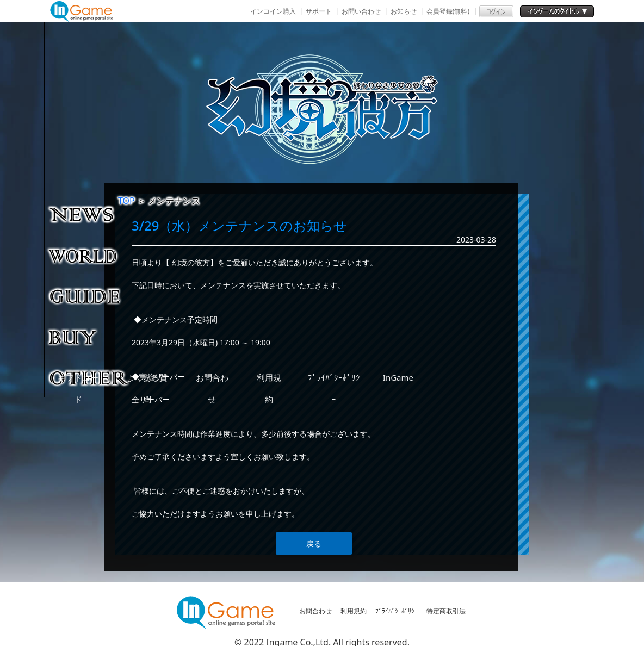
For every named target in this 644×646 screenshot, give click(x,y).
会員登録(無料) (448, 11)
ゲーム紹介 (89, 255)
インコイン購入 (273, 11)
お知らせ (404, 11)
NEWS (89, 214)
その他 (89, 377)
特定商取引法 (446, 611)
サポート (319, 11)
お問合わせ (315, 611)
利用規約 (354, 611)
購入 (89, 337)
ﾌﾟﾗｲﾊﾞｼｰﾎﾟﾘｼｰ (397, 611)
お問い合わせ (361, 11)
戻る (314, 543)
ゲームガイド (89, 296)
